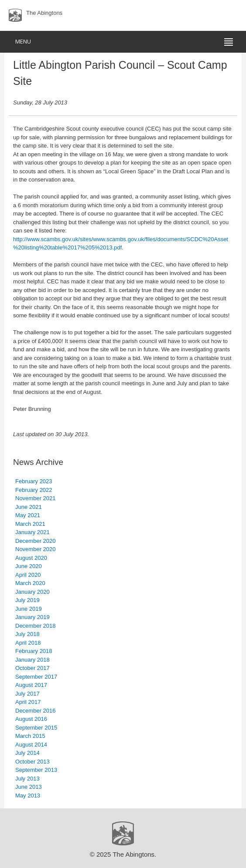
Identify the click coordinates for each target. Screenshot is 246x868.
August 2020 (31, 558)
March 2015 (30, 736)
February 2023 (34, 481)
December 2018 (36, 626)
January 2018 (32, 660)
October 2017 (32, 668)
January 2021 (32, 532)
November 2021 (36, 498)
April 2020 (28, 575)
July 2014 (27, 753)
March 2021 (30, 524)
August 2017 (31, 685)
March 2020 (30, 583)
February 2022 (34, 490)
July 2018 (27, 634)
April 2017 (28, 702)
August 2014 (31, 745)
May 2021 (28, 515)
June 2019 (29, 609)
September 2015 (36, 728)
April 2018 (28, 643)
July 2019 (27, 600)
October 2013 (32, 762)
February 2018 (34, 651)
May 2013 (28, 796)
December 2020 (36, 541)
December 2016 (36, 711)
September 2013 (36, 770)
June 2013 (29, 787)
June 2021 (29, 507)
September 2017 (36, 677)
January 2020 (32, 592)
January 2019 (32, 617)
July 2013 (27, 779)
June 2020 (29, 566)
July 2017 (27, 694)
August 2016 (31, 719)
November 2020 (36, 549)
